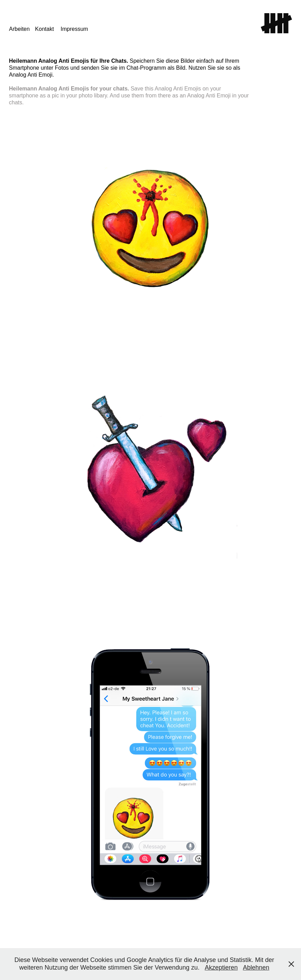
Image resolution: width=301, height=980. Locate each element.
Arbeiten (19, 29)
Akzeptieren (221, 968)
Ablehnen (256, 968)
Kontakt (44, 29)
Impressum (74, 29)
